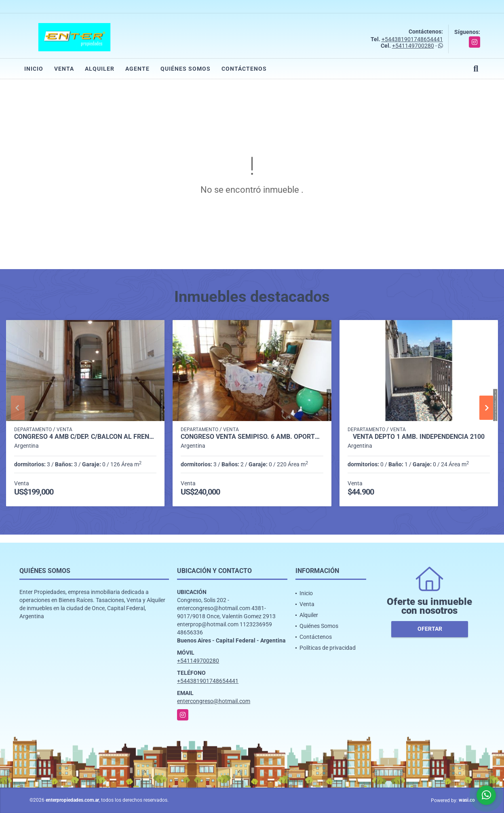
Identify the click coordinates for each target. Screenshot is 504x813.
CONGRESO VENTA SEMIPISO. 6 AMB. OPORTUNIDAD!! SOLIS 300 (252, 437)
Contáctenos (244, 69)
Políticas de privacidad (328, 648)
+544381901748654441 (412, 39)
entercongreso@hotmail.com (214, 701)
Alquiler (100, 69)
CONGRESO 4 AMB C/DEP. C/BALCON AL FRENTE (85, 437)
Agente (137, 69)
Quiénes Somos (186, 69)
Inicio (34, 69)
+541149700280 (413, 46)
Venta (64, 69)
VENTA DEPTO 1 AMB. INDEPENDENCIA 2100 (419, 437)
